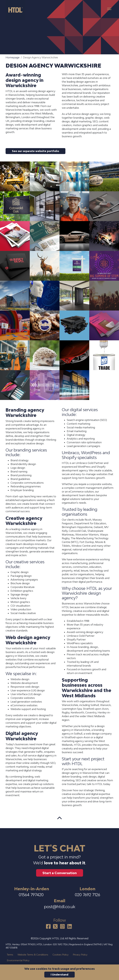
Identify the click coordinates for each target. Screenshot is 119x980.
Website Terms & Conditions (33, 955)
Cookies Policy (61, 955)
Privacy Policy (80, 955)
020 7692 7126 (87, 895)
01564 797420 (32, 895)
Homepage (13, 57)
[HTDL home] (17, 10)
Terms (10, 955)
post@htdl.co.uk (60, 907)
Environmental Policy (18, 960)
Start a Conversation (60, 873)
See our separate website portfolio (35, 151)
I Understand (59, 975)
